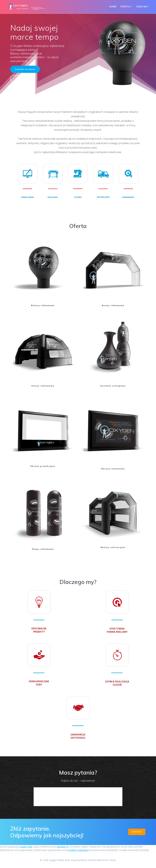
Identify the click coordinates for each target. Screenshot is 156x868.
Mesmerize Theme (106, 860)
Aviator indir (26, 847)
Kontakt (143, 6)
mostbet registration (78, 850)
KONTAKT (137, 832)
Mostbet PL (63, 847)
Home (113, 6)
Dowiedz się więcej (25, 69)
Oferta (125, 6)
